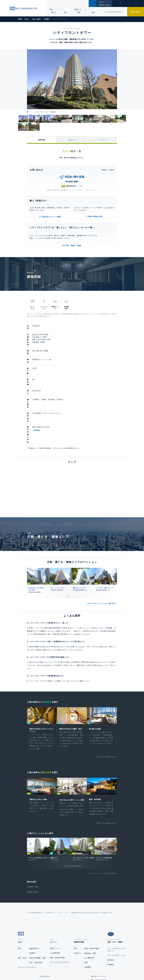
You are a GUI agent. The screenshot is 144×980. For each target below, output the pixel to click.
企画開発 (88, 922)
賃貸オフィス (55, 903)
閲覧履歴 (120, 5)
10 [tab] (80, 820)
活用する (78, 10)
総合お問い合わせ (49, 971)
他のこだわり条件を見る (106, 708)
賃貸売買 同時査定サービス (64, 585)
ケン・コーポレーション (116, 910)
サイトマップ (96, 971)
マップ (80, 186)
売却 (86, 917)
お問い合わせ (136, 12)
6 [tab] (76, 546)
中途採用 (111, 920)
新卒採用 (111, 915)
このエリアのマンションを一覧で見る (101, 554)
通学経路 (47, 393)
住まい (51, 3)
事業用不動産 (72, 3)
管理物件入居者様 (104, 5)
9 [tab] (78, 820)
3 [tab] (71, 546)
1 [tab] (67, 546)
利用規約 (84, 971)
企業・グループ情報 (88, 3)
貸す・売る (22, 913)
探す (51, 10)
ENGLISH (101, 2)
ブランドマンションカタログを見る (102, 827)
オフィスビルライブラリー (60, 917)
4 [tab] (73, 546)
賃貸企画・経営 (90, 908)
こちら (72, 631)
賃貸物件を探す (33, 841)
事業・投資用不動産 (57, 913)
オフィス (61, 3)
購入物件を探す (33, 846)
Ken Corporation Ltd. (24, 8)
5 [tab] (75, 546)
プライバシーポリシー (69, 971)
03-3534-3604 (72, 182)
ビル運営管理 (55, 908)
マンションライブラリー (114, 12)
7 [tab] (75, 820)
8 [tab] (76, 820)
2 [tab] (69, 546)
